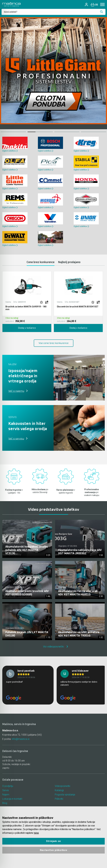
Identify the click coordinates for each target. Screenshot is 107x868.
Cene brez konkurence (41, 262)
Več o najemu (16, 391)
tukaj (36, 833)
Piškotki (59, 799)
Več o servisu (16, 439)
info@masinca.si (21, 739)
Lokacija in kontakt (12, 799)
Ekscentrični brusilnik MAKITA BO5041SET (78, 307)
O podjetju (8, 786)
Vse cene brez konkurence (54, 343)
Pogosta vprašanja (65, 795)
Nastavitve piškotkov (54, 850)
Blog (5, 803)
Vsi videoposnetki (53, 647)
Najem (6, 795)
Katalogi (59, 790)
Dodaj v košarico (27, 328)
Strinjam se (53, 841)
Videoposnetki (62, 786)
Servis (6, 790)
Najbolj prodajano (69, 262)
